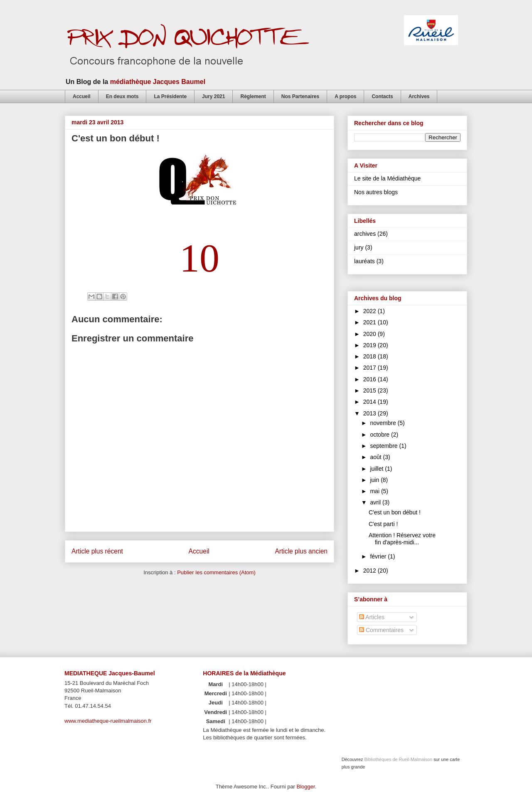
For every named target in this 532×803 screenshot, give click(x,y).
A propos (345, 96)
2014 (371, 402)
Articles (372, 617)
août (376, 457)
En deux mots (122, 96)
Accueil (82, 96)
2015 (371, 390)
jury (359, 247)
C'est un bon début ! (395, 512)
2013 (371, 413)
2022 (371, 311)
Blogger (306, 787)
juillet (377, 469)
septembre (384, 446)
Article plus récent (97, 551)
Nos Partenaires (300, 96)
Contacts (382, 96)
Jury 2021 (213, 96)
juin (375, 480)
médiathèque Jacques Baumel (158, 82)
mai (375, 491)
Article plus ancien (301, 551)
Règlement (253, 96)
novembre (384, 423)
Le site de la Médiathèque (387, 178)
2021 (371, 322)
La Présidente (170, 96)
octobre (381, 435)
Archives (419, 96)
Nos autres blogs (376, 192)
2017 (371, 368)
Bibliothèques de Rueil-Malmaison (398, 759)
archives (365, 234)
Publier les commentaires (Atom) (216, 572)
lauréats (365, 261)
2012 (371, 571)
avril (376, 502)
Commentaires (381, 630)
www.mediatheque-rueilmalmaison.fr (108, 721)
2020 (371, 334)
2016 (371, 379)
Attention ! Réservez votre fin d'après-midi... (402, 539)
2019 (371, 345)
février (379, 556)
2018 (371, 356)
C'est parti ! (383, 524)
